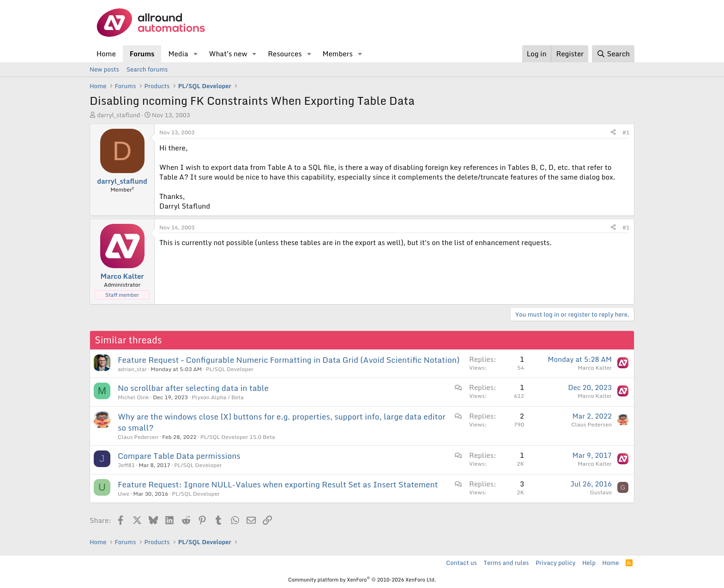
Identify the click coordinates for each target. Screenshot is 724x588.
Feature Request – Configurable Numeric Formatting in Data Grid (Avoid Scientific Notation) (289, 360)
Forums (142, 54)
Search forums (147, 69)
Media (178, 54)
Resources (285, 54)
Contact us (462, 563)
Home (106, 54)
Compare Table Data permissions (179, 456)
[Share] (613, 133)
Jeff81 (126, 465)
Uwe (124, 494)
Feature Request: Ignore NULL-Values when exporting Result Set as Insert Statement (278, 484)
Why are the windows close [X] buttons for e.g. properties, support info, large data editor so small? (282, 422)
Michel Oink (133, 397)
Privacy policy (555, 563)
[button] (195, 54)
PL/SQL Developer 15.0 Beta (238, 437)
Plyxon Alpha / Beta (217, 397)
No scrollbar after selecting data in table (193, 388)
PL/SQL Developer (230, 369)
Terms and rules (506, 563)
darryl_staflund (118, 115)
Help (589, 563)
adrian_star (132, 369)
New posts (104, 69)
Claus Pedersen (138, 437)
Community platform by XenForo (362, 580)
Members (337, 54)
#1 (626, 132)
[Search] (613, 54)
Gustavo (601, 492)
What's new (228, 54)
